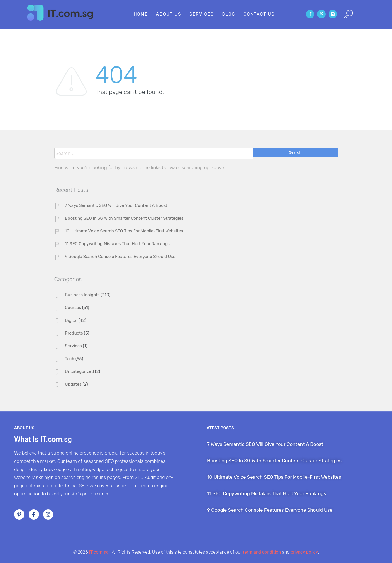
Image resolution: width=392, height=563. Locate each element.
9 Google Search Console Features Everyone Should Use (120, 257)
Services (202, 14)
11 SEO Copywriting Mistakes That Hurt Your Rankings (117, 244)
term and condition (262, 552)
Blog (229, 14)
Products (74, 333)
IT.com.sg (99, 552)
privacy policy (304, 552)
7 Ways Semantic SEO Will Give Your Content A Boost (116, 205)
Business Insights (82, 295)
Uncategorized (79, 371)
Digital (71, 320)
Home (141, 14)
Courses (73, 308)
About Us (169, 14)
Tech (70, 359)
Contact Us (259, 14)
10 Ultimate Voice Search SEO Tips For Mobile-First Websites (124, 231)
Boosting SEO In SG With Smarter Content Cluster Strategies (124, 218)
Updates (73, 384)
